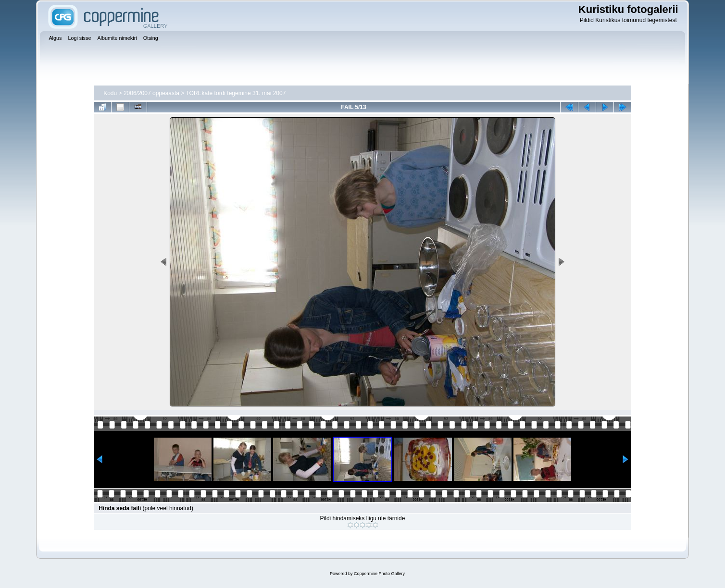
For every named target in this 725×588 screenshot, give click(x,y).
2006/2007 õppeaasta (151, 93)
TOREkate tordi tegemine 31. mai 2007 (236, 93)
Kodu (110, 93)
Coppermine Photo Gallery (379, 574)
